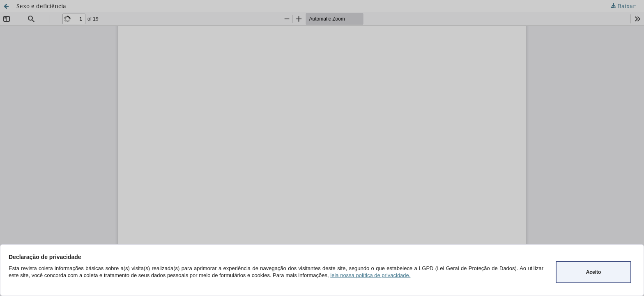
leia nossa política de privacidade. (370, 275)
